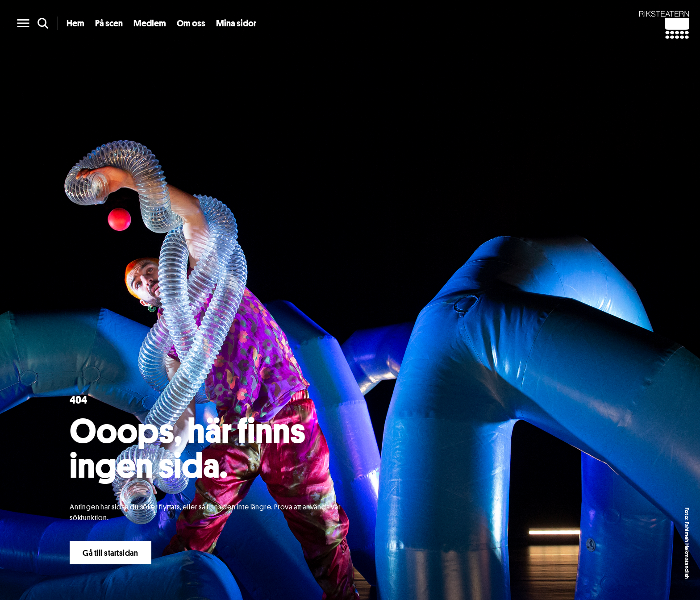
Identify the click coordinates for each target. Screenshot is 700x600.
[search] (43, 23)
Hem (75, 23)
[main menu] (23, 23)
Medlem (150, 23)
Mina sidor (236, 23)
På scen (109, 23)
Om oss (191, 23)
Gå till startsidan (110, 553)
